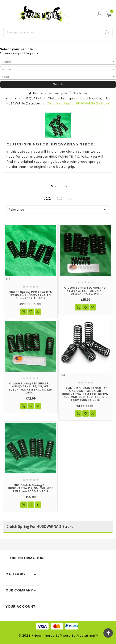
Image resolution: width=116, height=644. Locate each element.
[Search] (53, 33)
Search (58, 84)
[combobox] (58, 62)
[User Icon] (100, 14)
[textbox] (58, 62)
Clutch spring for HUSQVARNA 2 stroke (40, 526)
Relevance (58, 210)
